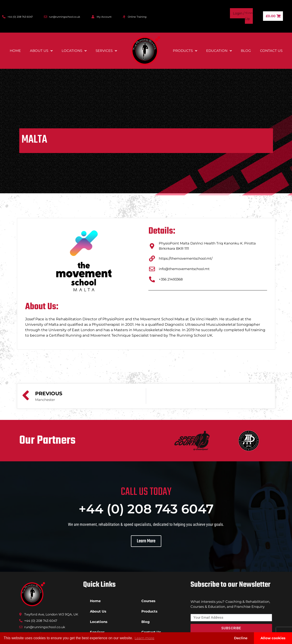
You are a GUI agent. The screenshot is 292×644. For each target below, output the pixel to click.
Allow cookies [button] (273, 638)
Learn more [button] (144, 638)
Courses (148, 601)
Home (15, 51)
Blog (246, 51)
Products (185, 51)
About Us (41, 51)
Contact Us (271, 51)
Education (219, 51)
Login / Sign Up (243, 16)
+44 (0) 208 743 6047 (146, 509)
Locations (74, 51)
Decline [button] (241, 638)
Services (106, 51)
